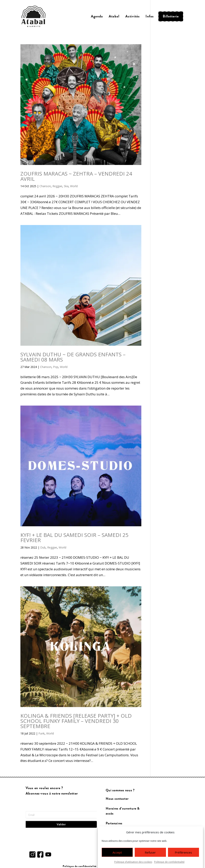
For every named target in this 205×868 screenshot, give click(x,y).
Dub (43, 547)
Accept (117, 856)
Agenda (97, 16)
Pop (56, 367)
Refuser (150, 856)
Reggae (57, 186)
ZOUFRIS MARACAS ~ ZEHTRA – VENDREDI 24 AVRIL (76, 176)
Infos (150, 16)
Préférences (183, 856)
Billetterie (171, 16)
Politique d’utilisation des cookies (133, 865)
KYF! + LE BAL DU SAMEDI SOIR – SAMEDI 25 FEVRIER (74, 537)
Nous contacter (117, 799)
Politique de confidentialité (169, 865)
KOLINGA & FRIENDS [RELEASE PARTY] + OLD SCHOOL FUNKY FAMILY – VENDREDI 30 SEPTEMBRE (76, 721)
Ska (66, 186)
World (74, 186)
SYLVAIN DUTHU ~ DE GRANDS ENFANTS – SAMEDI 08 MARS (73, 357)
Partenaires (114, 823)
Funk (42, 733)
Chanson (45, 186)
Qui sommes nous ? (120, 790)
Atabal (114, 16)
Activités (133, 16)
